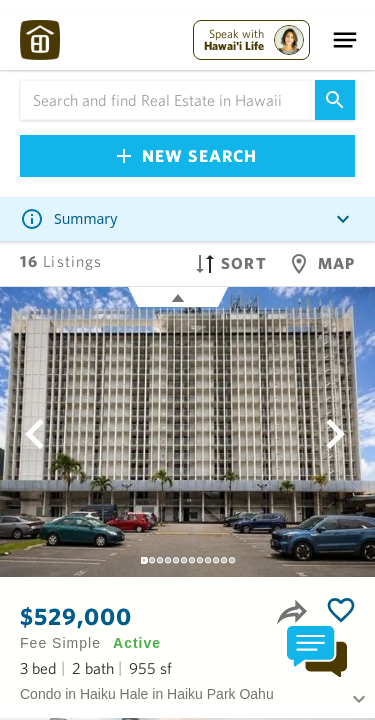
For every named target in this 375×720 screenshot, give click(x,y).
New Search (187, 155)
